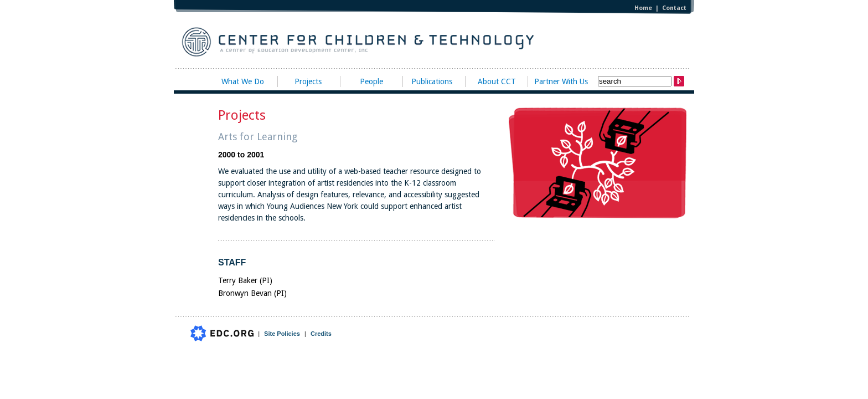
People (371, 81)
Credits (321, 334)
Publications (432, 81)
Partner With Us (561, 81)
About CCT (497, 81)
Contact (674, 8)
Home (643, 8)
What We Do (243, 81)
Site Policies (282, 334)
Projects (308, 81)
